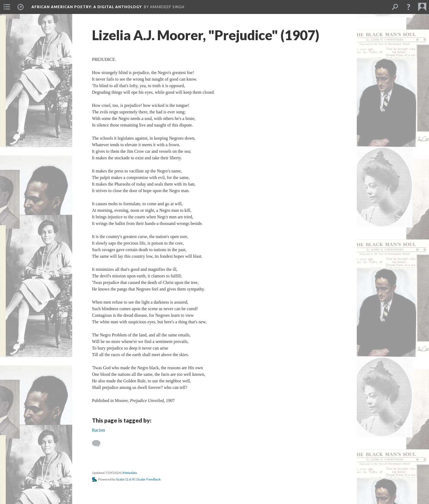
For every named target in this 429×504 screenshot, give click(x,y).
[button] (408, 7)
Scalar (120, 479)
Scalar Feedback (149, 479)
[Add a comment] (99, 444)
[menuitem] (7, 7)
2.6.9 (130, 479)
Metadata (130, 473)
